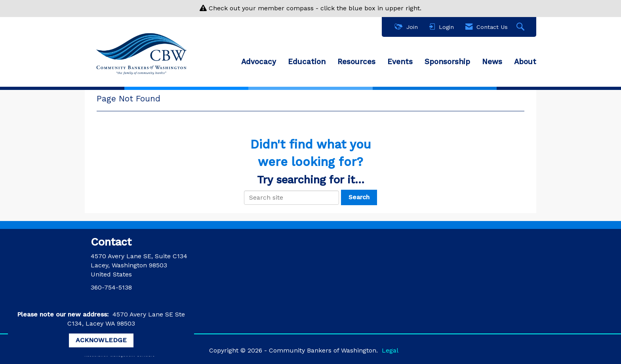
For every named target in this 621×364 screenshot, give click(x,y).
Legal (390, 350)
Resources (356, 62)
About (525, 62)
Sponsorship (447, 62)
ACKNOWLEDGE (101, 340)
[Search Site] (521, 27)
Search (359, 197)
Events (400, 62)
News (492, 62)
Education (307, 62)
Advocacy (259, 62)
